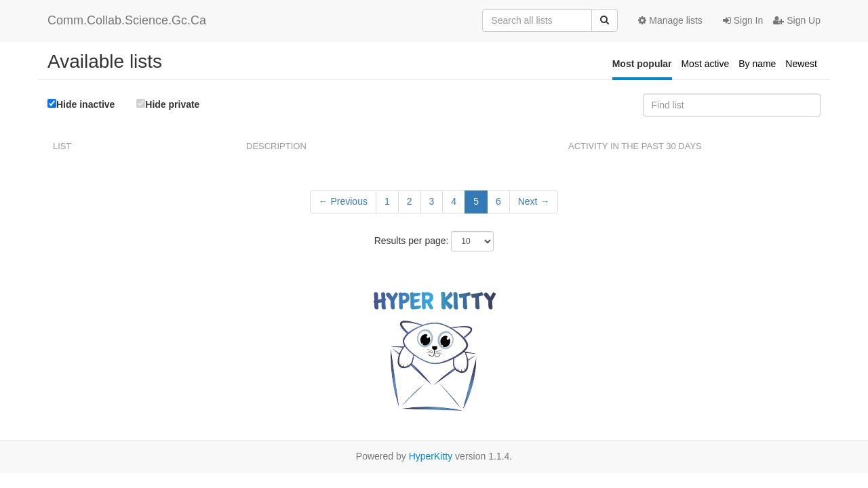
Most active (705, 64)
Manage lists (670, 20)
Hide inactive (81, 104)
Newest (801, 64)
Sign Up (797, 20)
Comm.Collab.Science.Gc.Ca (127, 20)
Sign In (743, 20)
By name (757, 64)
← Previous (343, 201)
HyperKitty (431, 456)
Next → (534, 201)
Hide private (168, 104)
